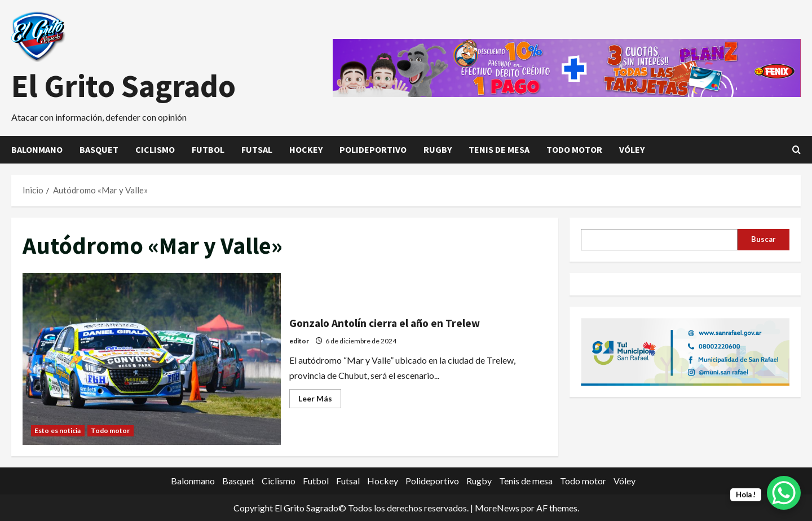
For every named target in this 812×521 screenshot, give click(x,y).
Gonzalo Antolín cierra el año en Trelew (152, 359)
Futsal (257, 149)
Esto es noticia (58, 431)
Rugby (438, 149)
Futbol (208, 149)
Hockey (306, 149)
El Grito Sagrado (123, 86)
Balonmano (37, 149)
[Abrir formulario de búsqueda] (796, 150)
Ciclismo (155, 149)
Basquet (99, 149)
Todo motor (574, 149)
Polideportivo (373, 149)
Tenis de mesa (499, 149)
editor (299, 341)
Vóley (632, 149)
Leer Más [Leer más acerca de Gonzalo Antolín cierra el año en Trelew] (320, 401)
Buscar (764, 239)
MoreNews (497, 508)
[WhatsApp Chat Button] (784, 493)
